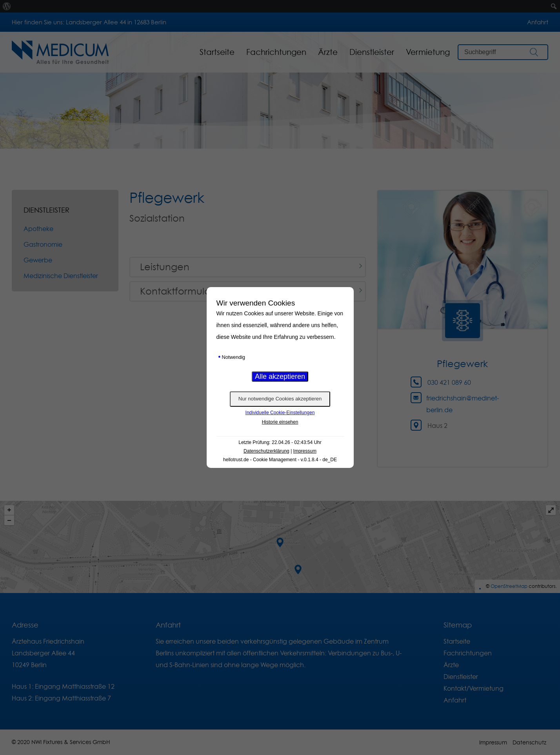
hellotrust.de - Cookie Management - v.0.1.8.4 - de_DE (280, 460)
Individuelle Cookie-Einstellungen (280, 413)
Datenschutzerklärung (266, 451)
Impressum (305, 451)
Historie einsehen (280, 422)
